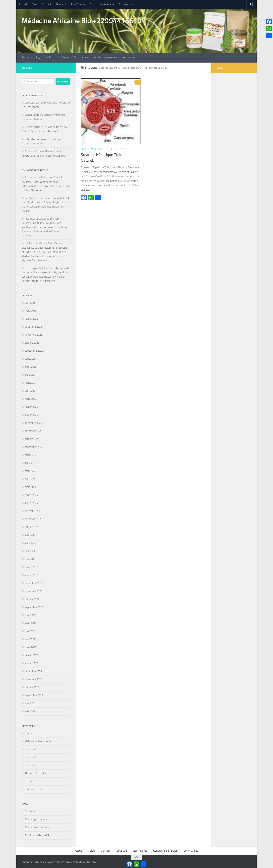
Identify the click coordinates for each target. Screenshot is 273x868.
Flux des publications (36, 818)
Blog (34, 4)
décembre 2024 (33, 422)
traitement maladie (35, 788)
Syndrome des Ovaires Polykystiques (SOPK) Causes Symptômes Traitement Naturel (45, 206)
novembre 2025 (33, 334)
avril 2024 (30, 478)
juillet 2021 (31, 710)
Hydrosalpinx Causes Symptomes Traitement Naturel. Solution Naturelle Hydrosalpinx (45, 276)
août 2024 (30, 454)
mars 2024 (31, 486)
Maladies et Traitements (38, 740)
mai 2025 (30, 382)
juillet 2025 (31, 366)
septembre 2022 (34, 606)
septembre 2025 (34, 350)
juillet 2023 (31, 534)
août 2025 (30, 358)
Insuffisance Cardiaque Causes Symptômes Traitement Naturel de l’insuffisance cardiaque (45, 230)
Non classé (31, 748)
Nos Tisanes (78, 4)
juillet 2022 (31, 622)
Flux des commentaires (37, 826)
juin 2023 (30, 542)
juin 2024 (30, 462)
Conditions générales (102, 4)
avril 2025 (30, 390)
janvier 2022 (31, 662)
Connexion (30, 810)
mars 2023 (31, 558)
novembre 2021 (33, 678)
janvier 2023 (31, 574)
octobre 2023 (32, 526)
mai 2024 (30, 470)
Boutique (61, 4)
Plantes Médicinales (93, 148)
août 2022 (30, 614)
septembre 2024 (34, 446)
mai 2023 (30, 550)
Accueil (23, 4)
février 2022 (31, 654)
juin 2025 (30, 374)
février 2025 (31, 406)
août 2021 (30, 702)
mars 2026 (31, 310)
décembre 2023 (33, 510)
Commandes (126, 4)
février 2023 (31, 566)
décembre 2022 (33, 582)
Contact (47, 4)
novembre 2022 (33, 590)
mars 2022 (31, 646)
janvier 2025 (31, 414)
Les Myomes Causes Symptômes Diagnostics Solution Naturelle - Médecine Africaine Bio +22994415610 (44, 247)
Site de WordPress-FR (37, 834)
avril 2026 (30, 302)
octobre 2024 (32, 438)
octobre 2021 (32, 686)
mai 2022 (30, 630)
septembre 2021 (34, 694)
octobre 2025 (32, 342)
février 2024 (31, 494)
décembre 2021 (33, 670)
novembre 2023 (33, 518)
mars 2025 (31, 398)
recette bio (31, 780)
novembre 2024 (33, 430)
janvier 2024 (31, 502)
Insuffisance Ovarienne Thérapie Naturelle (47, 197)
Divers (28, 732)
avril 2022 (30, 638)
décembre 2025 (33, 326)
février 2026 (31, 318)
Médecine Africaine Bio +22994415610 (82, 21)
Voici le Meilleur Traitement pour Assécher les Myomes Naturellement (44, 255)
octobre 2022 (32, 598)
